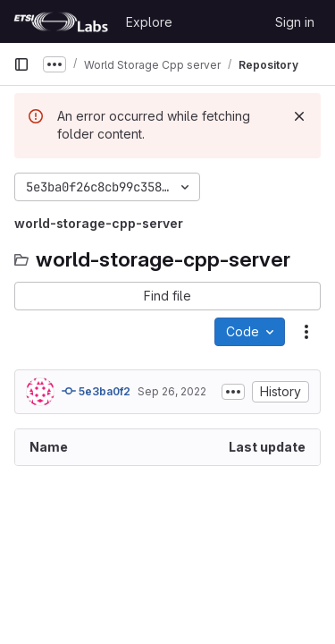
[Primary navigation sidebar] (21, 64)
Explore (149, 22)
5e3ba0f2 (96, 391)
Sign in (295, 22)
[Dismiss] (299, 116)
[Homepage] (61, 21)
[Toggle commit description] (233, 392)
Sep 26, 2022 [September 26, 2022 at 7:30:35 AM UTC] (172, 391)
